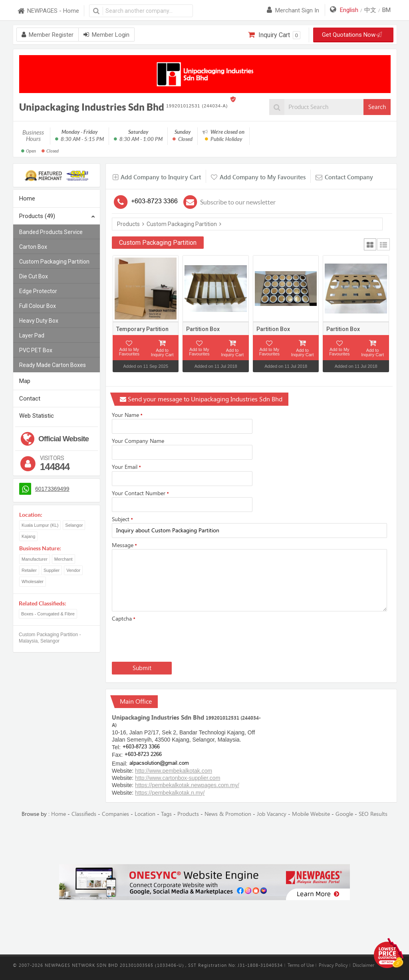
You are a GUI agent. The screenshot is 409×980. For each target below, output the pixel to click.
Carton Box (33, 247)
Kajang (28, 536)
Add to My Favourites (129, 352)
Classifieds (84, 814)
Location (145, 814)
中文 (370, 10)
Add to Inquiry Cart (162, 352)
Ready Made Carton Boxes (53, 365)
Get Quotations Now (350, 35)
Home (27, 198)
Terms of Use (301, 965)
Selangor (74, 525)
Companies (115, 814)
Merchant (64, 559)
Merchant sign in (293, 10)
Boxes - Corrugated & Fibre (48, 614)
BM (386, 10)
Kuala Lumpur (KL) (40, 525)
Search (377, 107)
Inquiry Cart (274, 35)
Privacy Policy (333, 965)
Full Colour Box (38, 306)
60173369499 (52, 489)
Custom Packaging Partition (54, 262)
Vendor (73, 570)
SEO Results (373, 814)
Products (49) (57, 217)
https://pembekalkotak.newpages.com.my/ (187, 785)
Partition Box (203, 329)
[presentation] (173, 640)
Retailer (29, 570)
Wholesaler (33, 581)
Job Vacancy (272, 814)
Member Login (106, 35)
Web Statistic (37, 416)
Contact (30, 399)
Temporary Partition (142, 329)
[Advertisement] (204, 841)
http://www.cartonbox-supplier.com (178, 778)
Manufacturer (35, 559)
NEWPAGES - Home (48, 11)
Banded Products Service (51, 232)
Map (25, 381)
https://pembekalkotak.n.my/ (170, 793)
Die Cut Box (34, 276)
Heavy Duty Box (39, 321)
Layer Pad (32, 335)
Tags (166, 814)
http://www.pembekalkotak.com (174, 771)
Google (344, 814)
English (349, 10)
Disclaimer (363, 965)
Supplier (52, 570)
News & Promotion (228, 814)
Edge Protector (38, 291)
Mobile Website (311, 814)
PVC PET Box (36, 350)
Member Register (48, 35)
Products (128, 224)
